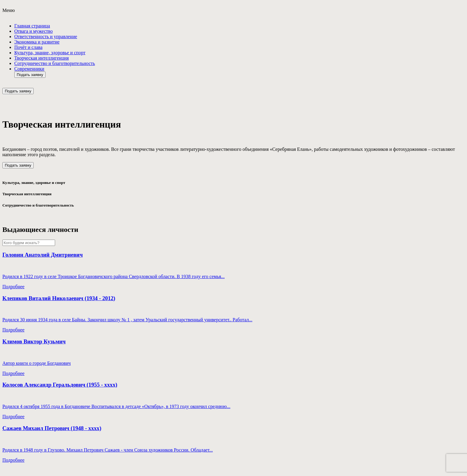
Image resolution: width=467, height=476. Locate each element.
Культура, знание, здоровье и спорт (50, 53)
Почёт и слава (28, 47)
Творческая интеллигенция (42, 58)
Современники (29, 69)
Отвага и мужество (34, 31)
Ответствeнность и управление (46, 37)
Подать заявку (30, 75)
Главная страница (32, 26)
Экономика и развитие (37, 42)
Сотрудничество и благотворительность (55, 63)
